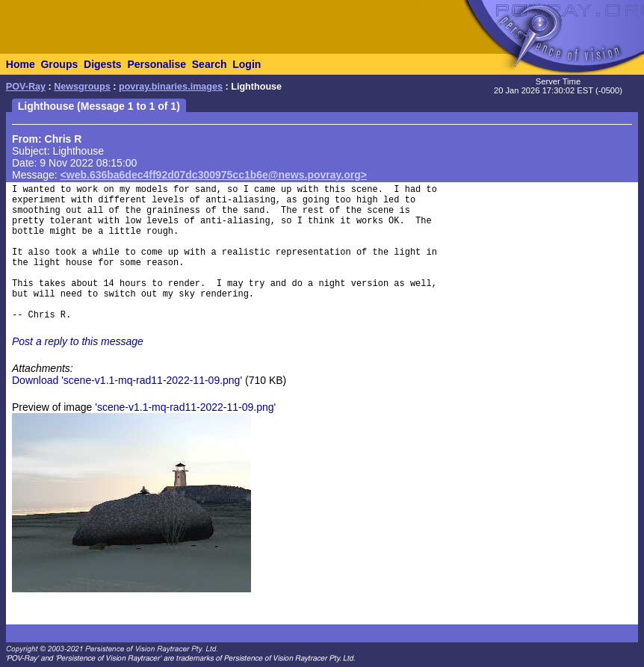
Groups (59, 64)
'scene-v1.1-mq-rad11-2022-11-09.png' (185, 407)
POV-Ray (26, 87)
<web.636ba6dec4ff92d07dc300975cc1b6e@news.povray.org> (214, 175)
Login (247, 64)
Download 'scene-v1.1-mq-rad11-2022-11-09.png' (127, 380)
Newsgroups (82, 87)
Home (21, 64)
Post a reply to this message (78, 341)
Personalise (157, 64)
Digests (103, 64)
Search (210, 64)
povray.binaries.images (171, 87)
